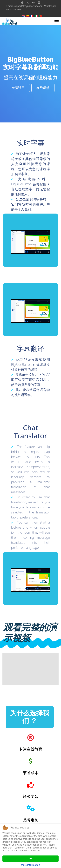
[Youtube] (33, 3)
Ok (30, 858)
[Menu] (57, 22)
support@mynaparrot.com (28, 6)
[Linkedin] (39, 3)
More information (30, 865)
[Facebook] (22, 3)
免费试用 (18, 88)
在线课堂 (43, 88)
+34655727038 (14, 9)
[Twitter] (28, 3)
